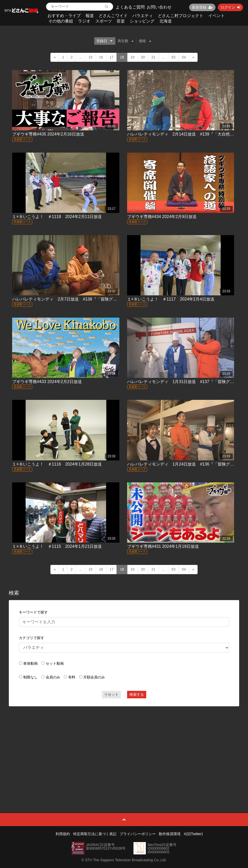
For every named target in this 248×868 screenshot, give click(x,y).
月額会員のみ (94, 677)
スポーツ (104, 21)
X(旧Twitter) (193, 834)
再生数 (126, 41)
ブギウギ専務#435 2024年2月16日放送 (48, 134)
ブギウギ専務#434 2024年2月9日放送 (162, 217)
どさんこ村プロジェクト (181, 16)
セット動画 (55, 663)
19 (133, 57)
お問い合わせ (159, 7)
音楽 (121, 21)
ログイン (230, 7)
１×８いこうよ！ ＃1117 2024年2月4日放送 (171, 299)
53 (173, 57)
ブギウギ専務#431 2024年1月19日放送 (163, 546)
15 (91, 57)
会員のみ (53, 677)
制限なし (30, 677)
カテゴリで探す (32, 638)
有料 (72, 677)
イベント (216, 16)
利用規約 (63, 834)
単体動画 (30, 663)
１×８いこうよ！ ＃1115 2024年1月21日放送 (57, 546)
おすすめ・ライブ (64, 16)
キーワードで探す (33, 612)
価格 (145, 41)
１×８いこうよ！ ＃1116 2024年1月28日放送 (57, 464)
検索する (137, 694)
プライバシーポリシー (138, 834)
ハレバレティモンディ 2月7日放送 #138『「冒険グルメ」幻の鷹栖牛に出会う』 (89, 299)
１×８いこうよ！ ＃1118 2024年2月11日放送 (57, 217)
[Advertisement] (124, 748)
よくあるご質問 (130, 7)
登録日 (104, 41)
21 (153, 57)
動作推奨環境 (170, 834)
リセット (111, 694)
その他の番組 (61, 21)
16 (101, 57)
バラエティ (143, 16)
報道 (90, 16)
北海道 (166, 21)
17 (112, 57)
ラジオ (84, 21)
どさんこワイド (113, 16)
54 (184, 57)
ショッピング (142, 21)
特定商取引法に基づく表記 (95, 834)
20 (143, 57)
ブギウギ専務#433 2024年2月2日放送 (47, 382)
